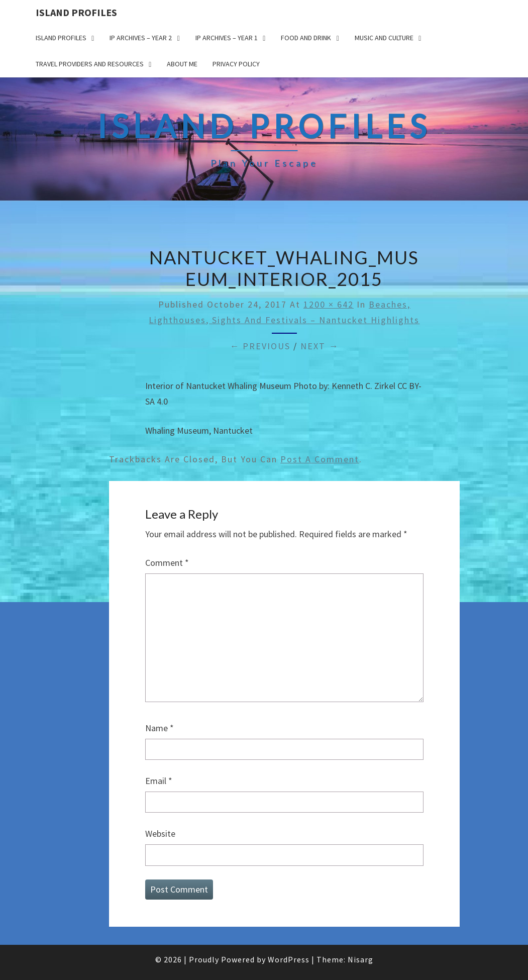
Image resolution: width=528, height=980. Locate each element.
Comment (167, 563)
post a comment (320, 459)
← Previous (260, 346)
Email (159, 781)
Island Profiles (76, 12)
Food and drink (306, 38)
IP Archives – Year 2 (141, 38)
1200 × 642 (329, 304)
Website (160, 834)
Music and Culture (384, 38)
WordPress (289, 959)
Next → (320, 346)
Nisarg (360, 959)
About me (182, 64)
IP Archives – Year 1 (227, 38)
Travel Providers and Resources (90, 64)
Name (160, 728)
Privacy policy (236, 64)
